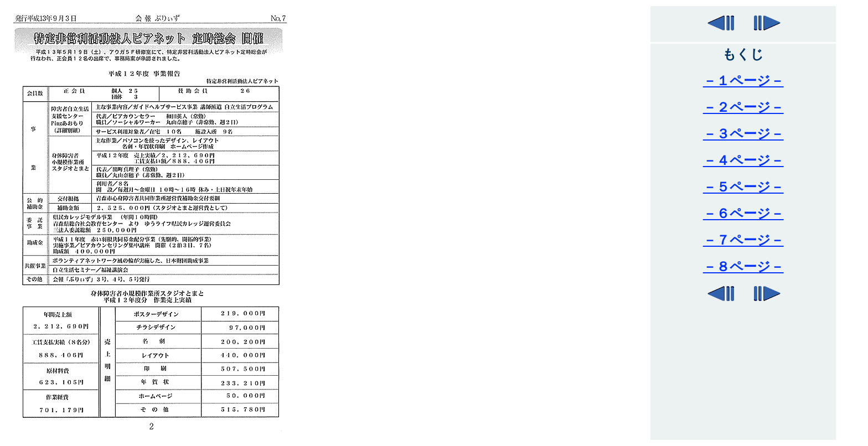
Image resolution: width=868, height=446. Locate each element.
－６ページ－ (743, 214)
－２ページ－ (743, 107)
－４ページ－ (743, 160)
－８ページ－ (743, 267)
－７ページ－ (743, 240)
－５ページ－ (743, 187)
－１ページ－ (743, 81)
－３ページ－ (743, 134)
